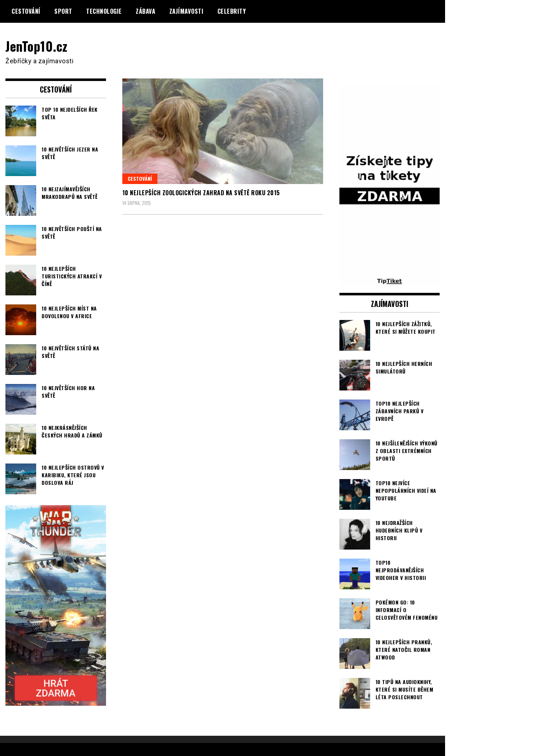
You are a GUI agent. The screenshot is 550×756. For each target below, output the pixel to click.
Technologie (104, 11)
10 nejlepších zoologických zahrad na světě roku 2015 (201, 193)
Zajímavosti (187, 11)
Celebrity (232, 11)
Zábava (145, 11)
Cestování (26, 11)
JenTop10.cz (37, 46)
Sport (63, 11)
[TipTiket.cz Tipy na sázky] (390, 281)
